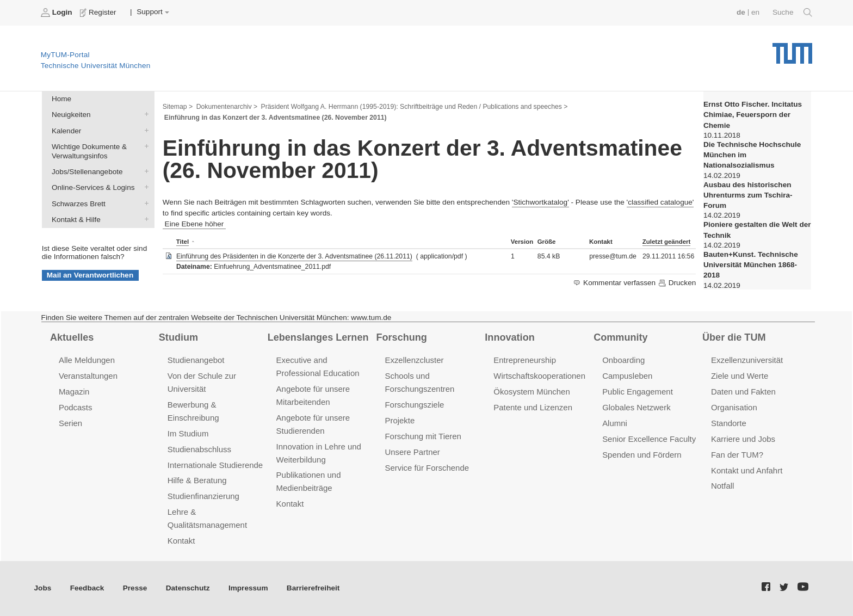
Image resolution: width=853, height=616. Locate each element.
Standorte (729, 423)
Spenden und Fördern (642, 455)
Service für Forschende (427, 468)
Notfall (722, 486)
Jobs (43, 588)
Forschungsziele (414, 405)
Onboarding (623, 360)
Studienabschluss (199, 449)
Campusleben (627, 376)
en (755, 12)
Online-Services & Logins (144, 187)
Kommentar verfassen (615, 283)
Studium (178, 337)
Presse (135, 588)
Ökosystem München (531, 392)
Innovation (509, 337)
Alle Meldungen (87, 360)
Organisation (734, 407)
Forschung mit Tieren (423, 436)
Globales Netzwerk (636, 407)
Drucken (677, 283)
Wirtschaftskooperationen (539, 376)
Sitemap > (178, 107)
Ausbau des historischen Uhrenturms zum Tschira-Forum (748, 195)
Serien (70, 423)
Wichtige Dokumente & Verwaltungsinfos (144, 146)
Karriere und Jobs (743, 439)
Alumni (615, 423)
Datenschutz (188, 588)
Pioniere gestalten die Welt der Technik (757, 230)
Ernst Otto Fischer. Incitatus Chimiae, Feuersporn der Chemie (753, 115)
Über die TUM (734, 337)
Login (58, 13)
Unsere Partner (412, 452)
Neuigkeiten (144, 114)
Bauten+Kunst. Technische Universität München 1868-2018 (751, 265)
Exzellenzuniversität (747, 360)
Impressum (248, 588)
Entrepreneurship (525, 360)
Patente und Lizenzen (533, 407)
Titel (183, 242)
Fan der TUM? (737, 455)
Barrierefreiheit (313, 588)
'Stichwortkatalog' (540, 202)
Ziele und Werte (740, 376)
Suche (792, 13)
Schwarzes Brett (144, 203)
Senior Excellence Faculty (649, 439)
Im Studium (188, 433)
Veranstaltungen (88, 376)
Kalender (144, 130)
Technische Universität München (792, 49)
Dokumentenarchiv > (227, 107)
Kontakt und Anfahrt (747, 470)
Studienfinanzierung (203, 496)
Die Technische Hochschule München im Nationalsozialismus (752, 155)
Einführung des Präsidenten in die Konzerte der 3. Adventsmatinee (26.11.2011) (294, 256)
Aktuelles (72, 337)
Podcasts (76, 407)
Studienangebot (196, 360)
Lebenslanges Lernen (318, 337)
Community (620, 337)
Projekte (400, 420)
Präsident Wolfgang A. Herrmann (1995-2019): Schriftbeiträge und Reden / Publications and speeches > (415, 107)
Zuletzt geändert (667, 242)
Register (99, 13)
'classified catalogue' (660, 202)
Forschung (401, 337)
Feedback (87, 588)
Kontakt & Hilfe (144, 219)
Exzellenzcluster (414, 360)
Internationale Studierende (215, 465)
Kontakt (181, 541)
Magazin (74, 392)
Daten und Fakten (743, 392)
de (741, 12)
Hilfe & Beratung (197, 480)
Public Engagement (638, 392)
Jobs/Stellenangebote (144, 171)
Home (61, 99)
